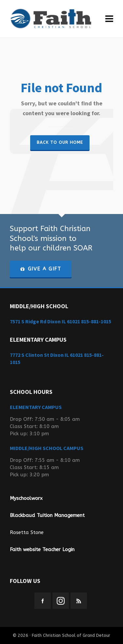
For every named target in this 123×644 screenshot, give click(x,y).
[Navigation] (109, 19)
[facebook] (43, 601)
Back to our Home (60, 142)
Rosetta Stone (27, 532)
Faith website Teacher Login (42, 549)
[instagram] (61, 601)
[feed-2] (79, 601)
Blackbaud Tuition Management (47, 515)
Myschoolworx (26, 498)
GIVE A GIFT (41, 269)
